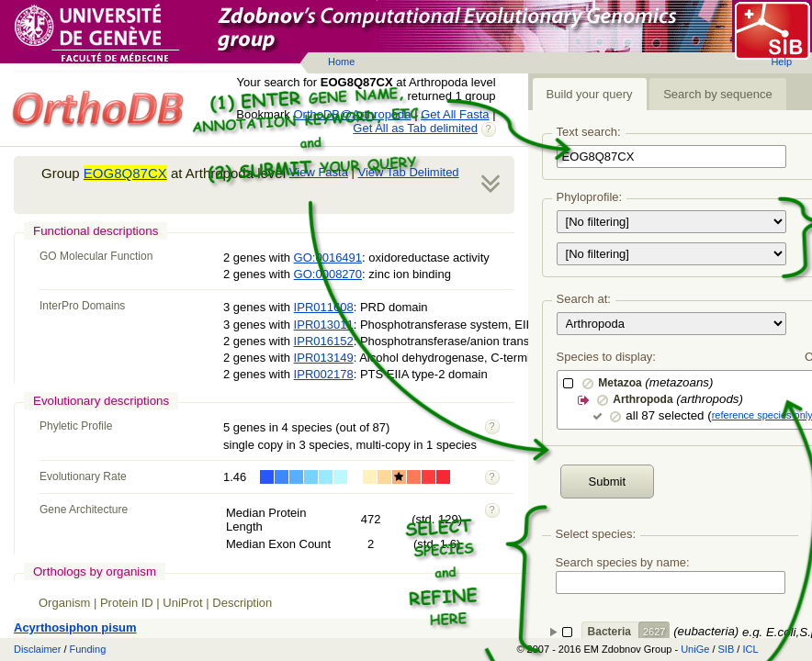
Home (341, 62)
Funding (88, 649)
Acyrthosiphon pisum (75, 627)
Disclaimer (37, 649)
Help (781, 62)
